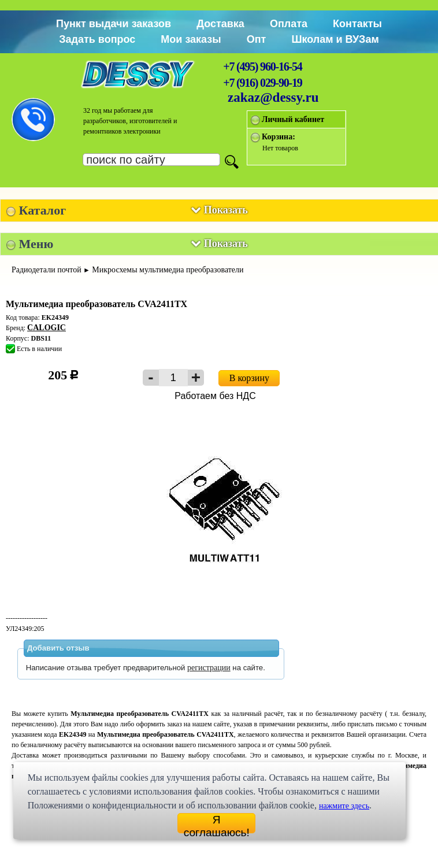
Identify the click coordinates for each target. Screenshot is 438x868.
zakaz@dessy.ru (273, 97)
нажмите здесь (344, 806)
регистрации (209, 668)
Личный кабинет (293, 119)
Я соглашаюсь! (217, 823)
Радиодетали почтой (47, 270)
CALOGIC (47, 328)
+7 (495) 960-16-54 (262, 67)
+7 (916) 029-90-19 (262, 83)
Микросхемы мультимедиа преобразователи (168, 270)
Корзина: (279, 137)
